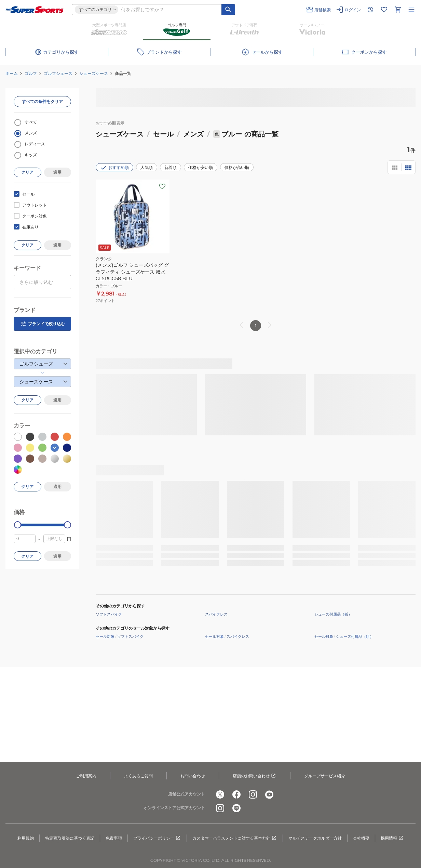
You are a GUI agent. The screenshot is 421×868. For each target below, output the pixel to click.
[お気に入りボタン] (162, 186)
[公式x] (220, 794)
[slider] (18, 525)
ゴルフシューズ (58, 73)
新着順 (171, 167)
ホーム (12, 73)
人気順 (147, 167)
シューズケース (94, 73)
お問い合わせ (193, 776)
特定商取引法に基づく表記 (70, 838)
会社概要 (361, 838)
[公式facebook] (236, 794)
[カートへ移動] (398, 10)
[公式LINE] (236, 808)
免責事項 (114, 838)
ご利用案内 (86, 776)
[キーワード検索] (228, 10)
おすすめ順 (114, 168)
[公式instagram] (253, 794)
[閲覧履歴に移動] (370, 10)
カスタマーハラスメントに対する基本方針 (235, 838)
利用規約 (26, 838)
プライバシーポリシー (157, 838)
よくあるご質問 (138, 776)
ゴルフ (31, 73)
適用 (57, 172)
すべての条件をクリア (42, 101)
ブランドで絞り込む (42, 324)
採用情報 (392, 838)
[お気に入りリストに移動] (384, 10)
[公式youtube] (269, 794)
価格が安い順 (201, 167)
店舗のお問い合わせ (255, 776)
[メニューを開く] (411, 10)
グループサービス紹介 (325, 776)
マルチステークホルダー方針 (315, 838)
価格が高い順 (237, 167)
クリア (27, 172)
